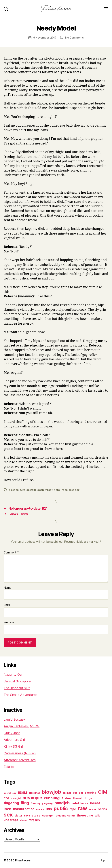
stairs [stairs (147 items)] (36, 815)
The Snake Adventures (20, 695)
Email (7, 605)
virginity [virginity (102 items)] (35, 820)
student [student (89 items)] (61, 816)
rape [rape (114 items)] (73, 809)
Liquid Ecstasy (14, 719)
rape (65, 490)
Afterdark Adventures (20, 760)
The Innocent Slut (17, 688)
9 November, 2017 (45, 38)
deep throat (45, 490)
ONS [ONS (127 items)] (49, 809)
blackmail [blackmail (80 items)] (34, 793)
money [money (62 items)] (40, 809)
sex (77, 490)
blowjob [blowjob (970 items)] (51, 792)
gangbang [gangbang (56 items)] (47, 804)
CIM (23, 490)
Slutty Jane (12, 733)
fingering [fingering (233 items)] (11, 803)
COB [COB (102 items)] (7, 798)
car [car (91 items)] (81, 793)
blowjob (14, 490)
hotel (57, 490)
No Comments (74, 38)
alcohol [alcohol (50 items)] (7, 793)
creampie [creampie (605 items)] (32, 798)
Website (9, 622)
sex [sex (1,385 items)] (8, 815)
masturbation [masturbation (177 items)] (24, 809)
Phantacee (23, 860)
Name (7, 588)
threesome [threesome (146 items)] (85, 815)
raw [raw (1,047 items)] (82, 808)
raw (71, 490)
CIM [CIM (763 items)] (103, 792)
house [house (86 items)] (84, 803)
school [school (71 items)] (93, 809)
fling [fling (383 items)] (25, 803)
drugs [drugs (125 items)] (88, 798)
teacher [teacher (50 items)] (71, 816)
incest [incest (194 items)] (95, 803)
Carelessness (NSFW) (20, 753)
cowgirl (31, 490)
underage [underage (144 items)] (11, 820)
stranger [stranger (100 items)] (48, 815)
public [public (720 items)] (61, 808)
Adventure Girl (14, 740)
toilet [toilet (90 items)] (98, 816)
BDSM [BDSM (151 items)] (22, 793)
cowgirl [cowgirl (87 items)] (16, 798)
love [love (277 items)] (7, 809)
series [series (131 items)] (102, 809)
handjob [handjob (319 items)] (62, 803)
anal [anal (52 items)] (14, 793)
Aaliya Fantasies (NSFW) (22, 726)
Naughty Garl (13, 674)
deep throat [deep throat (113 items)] (74, 798)
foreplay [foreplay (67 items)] (36, 803)
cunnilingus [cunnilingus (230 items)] (54, 798)
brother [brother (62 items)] (67, 793)
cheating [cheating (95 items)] (91, 793)
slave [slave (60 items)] (27, 816)
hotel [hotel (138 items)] (75, 803)
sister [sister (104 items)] (18, 816)
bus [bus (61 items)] (75, 793)
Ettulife (9, 767)
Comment (11, 553)
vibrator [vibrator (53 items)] (24, 820)
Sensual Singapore (17, 681)
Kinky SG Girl (13, 746)
